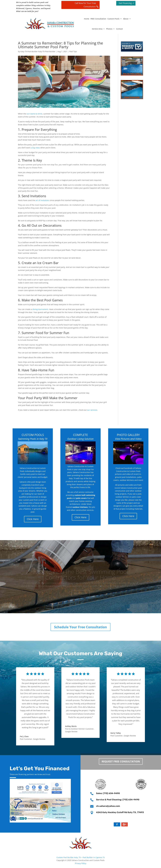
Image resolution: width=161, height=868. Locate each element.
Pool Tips (73, 51)
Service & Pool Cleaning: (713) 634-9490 (118, 800)
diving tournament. (41, 309)
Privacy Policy (81, 863)
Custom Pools (113, 19)
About (126, 19)
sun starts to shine (35, 114)
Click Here (33, 519)
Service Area (97, 29)
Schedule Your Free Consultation (80, 627)
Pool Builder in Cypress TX (94, 857)
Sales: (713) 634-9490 (108, 793)
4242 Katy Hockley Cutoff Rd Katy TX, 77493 (120, 812)
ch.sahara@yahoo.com (108, 806)
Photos (109, 29)
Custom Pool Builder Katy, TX (69, 857)
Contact (119, 29)
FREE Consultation (98, 19)
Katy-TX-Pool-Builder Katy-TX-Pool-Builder (38, 51)
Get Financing (125, 3)
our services (92, 410)
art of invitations (43, 200)
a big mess (35, 148)
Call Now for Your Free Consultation (85, 5)
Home (87, 19)
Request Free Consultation (121, 760)
